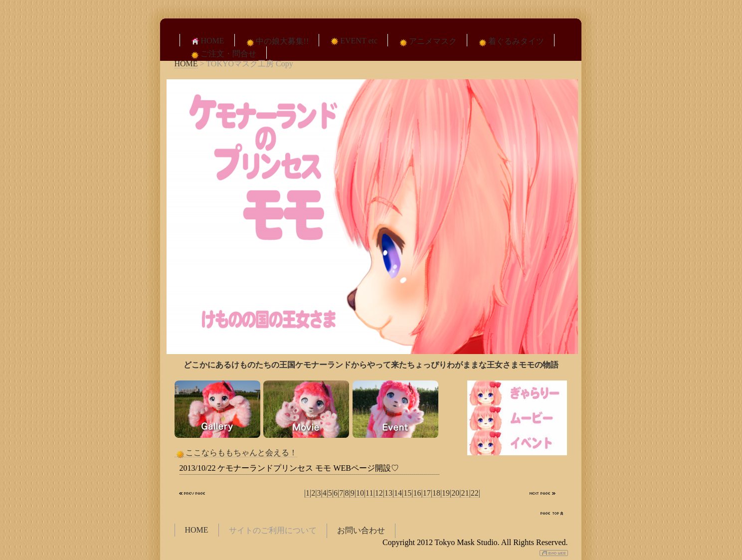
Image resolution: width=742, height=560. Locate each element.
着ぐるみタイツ (511, 42)
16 (417, 493)
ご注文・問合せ (223, 54)
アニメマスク (427, 42)
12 (379, 493)
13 (388, 493)
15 (407, 493)
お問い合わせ (361, 530)
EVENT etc (353, 41)
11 (369, 493)
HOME (207, 41)
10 (360, 493)
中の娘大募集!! (277, 42)
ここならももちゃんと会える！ (236, 453)
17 (427, 493)
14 (398, 493)
